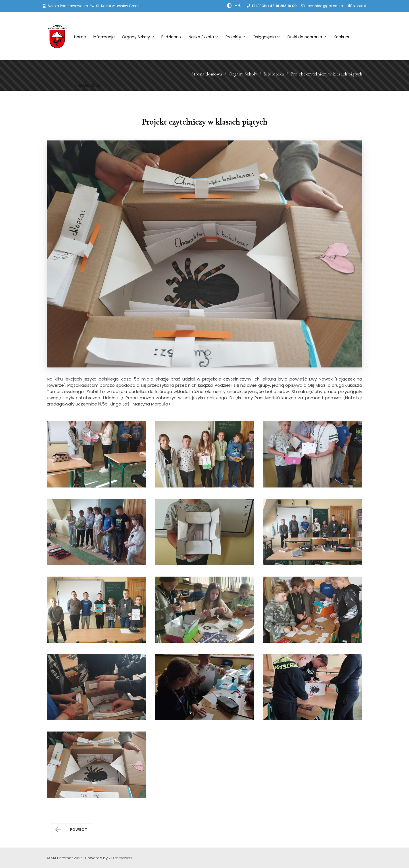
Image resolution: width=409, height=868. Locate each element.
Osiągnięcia (266, 37)
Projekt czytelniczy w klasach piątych (326, 74)
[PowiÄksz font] (238, 6)
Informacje (104, 37)
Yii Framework (120, 858)
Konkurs (341, 37)
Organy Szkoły (138, 37)
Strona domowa (207, 74)
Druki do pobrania (307, 37)
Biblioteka (274, 74)
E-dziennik (171, 37)
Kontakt (360, 6)
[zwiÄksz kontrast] (229, 6)
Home (80, 37)
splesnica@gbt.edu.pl (325, 6)
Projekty (235, 37)
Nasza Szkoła (203, 37)
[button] (72, 830)
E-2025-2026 (87, 85)
